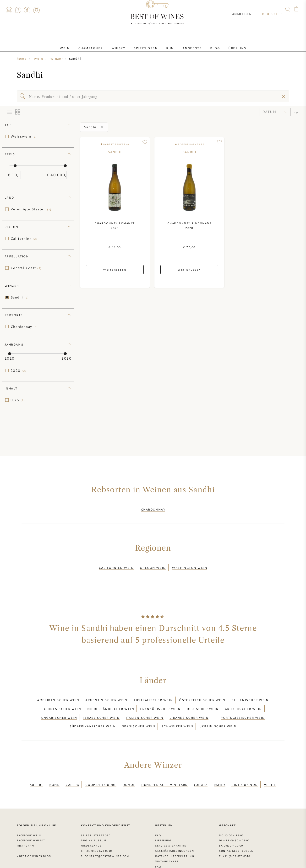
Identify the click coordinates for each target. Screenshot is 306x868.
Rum (168, 44)
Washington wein (190, 563)
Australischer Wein (153, 692)
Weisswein (24, 136)
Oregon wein (153, 563)
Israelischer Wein (101, 704)
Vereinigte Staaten (31, 209)
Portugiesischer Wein (243, 704)
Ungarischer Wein (59, 704)
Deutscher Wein (203, 698)
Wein (78, 44)
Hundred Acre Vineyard (164, 765)
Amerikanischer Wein (58, 692)
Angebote (186, 44)
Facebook (27, 10)
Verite (270, 765)
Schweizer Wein (177, 710)
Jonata (201, 765)
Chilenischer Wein (250, 692)
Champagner (100, 44)
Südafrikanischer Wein (93, 710)
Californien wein (116, 563)
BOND (54, 765)
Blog (205, 44)
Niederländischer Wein (111, 698)
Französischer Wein (160, 698)
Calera (72, 765)
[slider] (15, 166)
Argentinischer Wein (106, 692)
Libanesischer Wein (189, 704)
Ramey (220, 765)
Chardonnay (24, 327)
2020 (18, 371)
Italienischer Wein (145, 704)
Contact (9, 10)
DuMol (129, 765)
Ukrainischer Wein (218, 710)
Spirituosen (148, 44)
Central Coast (26, 268)
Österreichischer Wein (202, 692)
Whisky (124, 44)
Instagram (36, 10)
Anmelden (246, 10)
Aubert (36, 765)
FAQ (18, 10)
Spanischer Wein (139, 710)
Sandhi (20, 297)
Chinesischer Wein (63, 698)
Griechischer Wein (243, 698)
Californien (24, 239)
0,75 (18, 400)
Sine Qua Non (245, 765)
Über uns (224, 44)
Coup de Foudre (101, 765)
